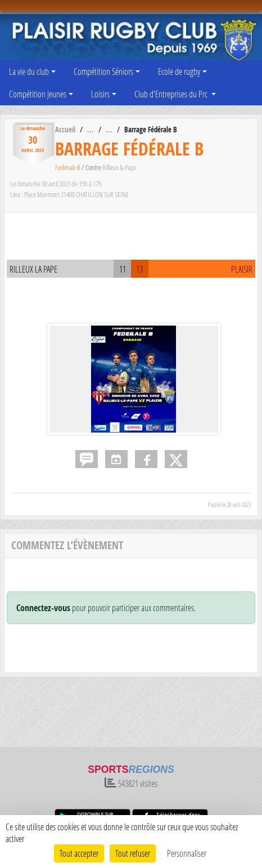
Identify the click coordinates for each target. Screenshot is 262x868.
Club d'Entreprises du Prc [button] (172, 94)
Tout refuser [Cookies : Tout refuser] (133, 853)
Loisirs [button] (100, 94)
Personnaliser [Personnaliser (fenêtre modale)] (187, 853)
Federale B (68, 167)
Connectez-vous (43, 608)
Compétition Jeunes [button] (38, 94)
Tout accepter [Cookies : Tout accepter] (79, 853)
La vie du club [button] (29, 71)
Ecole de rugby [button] (179, 71)
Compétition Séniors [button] (103, 71)
